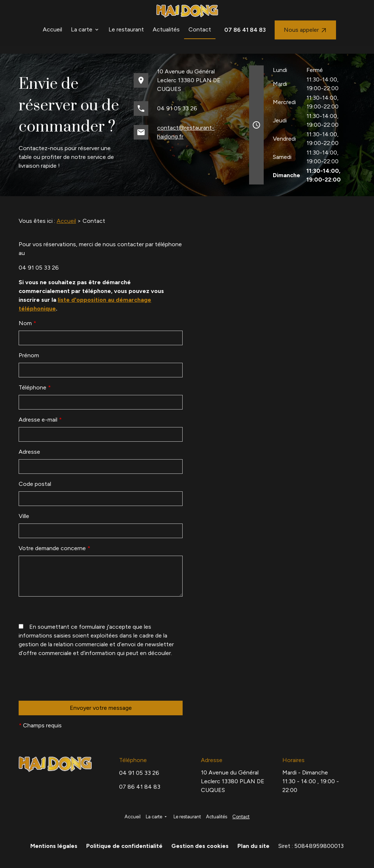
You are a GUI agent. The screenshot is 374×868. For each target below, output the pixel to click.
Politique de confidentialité (124, 846)
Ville (24, 516)
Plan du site (253, 846)
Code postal (35, 484)
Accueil (52, 29)
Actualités (166, 29)
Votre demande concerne (54, 548)
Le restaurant (126, 29)
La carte (82, 29)
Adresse (29, 452)
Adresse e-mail (40, 420)
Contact (200, 29)
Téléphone (35, 387)
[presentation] (74, 694)
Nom (27, 323)
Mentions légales (54, 846)
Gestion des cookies (200, 846)
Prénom (29, 355)
